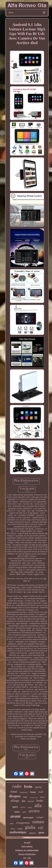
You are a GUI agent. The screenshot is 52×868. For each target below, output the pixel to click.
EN (25, 858)
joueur (30, 808)
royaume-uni (33, 797)
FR (29, 858)
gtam (41, 832)
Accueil (27, 842)
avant (15, 816)
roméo (20, 829)
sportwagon (28, 817)
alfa (38, 806)
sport (15, 807)
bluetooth (24, 792)
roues (17, 812)
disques (15, 796)
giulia (30, 827)
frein (28, 786)
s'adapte (40, 817)
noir (41, 792)
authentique (18, 832)
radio (17, 786)
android (31, 801)
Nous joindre (27, 846)
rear (25, 797)
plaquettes (33, 833)
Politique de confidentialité (27, 850)
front (33, 792)
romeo (38, 822)
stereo (13, 829)
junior (42, 797)
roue (14, 791)
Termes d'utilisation (27, 854)
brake (40, 801)
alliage (15, 801)
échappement (23, 823)
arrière (34, 811)
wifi (40, 828)
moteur (23, 807)
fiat (24, 801)
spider (12, 824)
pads (24, 812)
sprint (38, 787)
